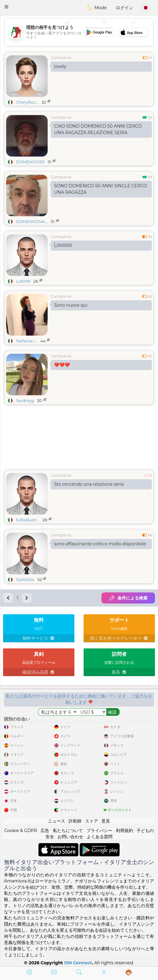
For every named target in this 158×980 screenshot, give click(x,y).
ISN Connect (78, 963)
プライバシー (99, 831)
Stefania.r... (27, 341)
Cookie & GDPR (21, 831)
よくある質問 (100, 837)
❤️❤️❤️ (62, 365)
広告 (45, 831)
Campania (61, 58)
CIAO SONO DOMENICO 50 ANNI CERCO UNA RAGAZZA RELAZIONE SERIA (98, 129)
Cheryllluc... (27, 102)
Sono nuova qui (71, 305)
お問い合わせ (70, 837)
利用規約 (124, 831)
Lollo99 (23, 281)
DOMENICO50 (30, 162)
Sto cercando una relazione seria (89, 484)
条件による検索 (128, 598)
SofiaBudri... (28, 520)
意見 (106, 821)
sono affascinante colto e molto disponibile (100, 544)
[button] (6, 7)
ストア (92, 821)
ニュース (57, 821)
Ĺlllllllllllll (63, 245)
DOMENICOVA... (32, 221)
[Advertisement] (79, 32)
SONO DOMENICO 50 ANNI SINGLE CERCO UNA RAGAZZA (101, 189)
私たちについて (68, 831)
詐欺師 (75, 821)
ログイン (124, 8)
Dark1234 (25, 580)
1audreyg (25, 400)
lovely (60, 66)
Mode (97, 8)
